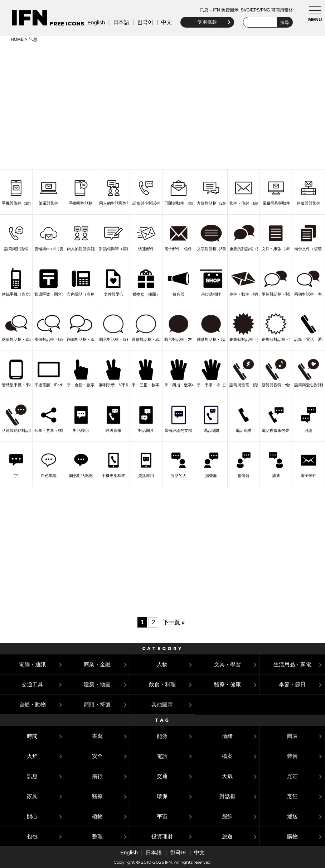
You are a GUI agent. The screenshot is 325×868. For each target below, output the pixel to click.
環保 (162, 796)
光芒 (292, 776)
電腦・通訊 (32, 664)
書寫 (97, 736)
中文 (165, 22)
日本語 (119, 22)
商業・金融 (97, 664)
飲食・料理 (162, 684)
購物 (292, 836)
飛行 (97, 776)
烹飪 (292, 796)
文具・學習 (227, 664)
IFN (30, 18)
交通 (162, 776)
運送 (292, 816)
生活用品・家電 (292, 664)
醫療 (97, 796)
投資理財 (162, 836)
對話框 (227, 796)
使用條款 (205, 22)
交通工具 (32, 684)
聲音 (292, 756)
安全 (97, 756)
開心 (32, 816)
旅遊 (227, 836)
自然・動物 (32, 704)
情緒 (227, 736)
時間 (32, 736)
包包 (32, 836)
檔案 (227, 756)
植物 (97, 816)
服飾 (227, 816)
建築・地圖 (97, 684)
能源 (162, 736)
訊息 (32, 776)
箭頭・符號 (97, 704)
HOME (17, 39)
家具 (32, 796)
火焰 (32, 756)
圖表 (292, 736)
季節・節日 (292, 684)
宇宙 (162, 816)
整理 (97, 836)
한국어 (143, 22)
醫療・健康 (227, 684)
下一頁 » (174, 622)
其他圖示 (162, 704)
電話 (162, 756)
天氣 (227, 776)
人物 (162, 664)
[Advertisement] (162, 105)
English (94, 22)
